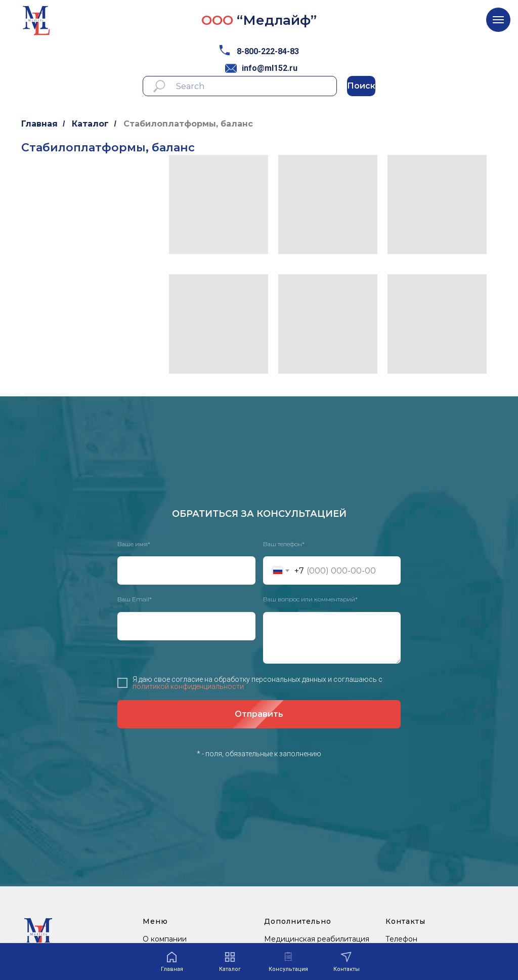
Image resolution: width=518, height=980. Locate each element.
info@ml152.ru (270, 68)
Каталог (90, 124)
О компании (165, 939)
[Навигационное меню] (498, 20)
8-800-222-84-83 (268, 51)
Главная (39, 124)
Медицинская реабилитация (317, 939)
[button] (288, 962)
